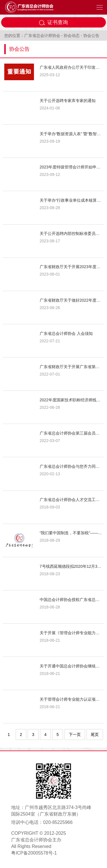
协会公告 (91, 36)
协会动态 (72, 36)
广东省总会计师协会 (42, 36)
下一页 (75, 735)
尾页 (95, 735)
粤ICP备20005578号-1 (34, 853)
